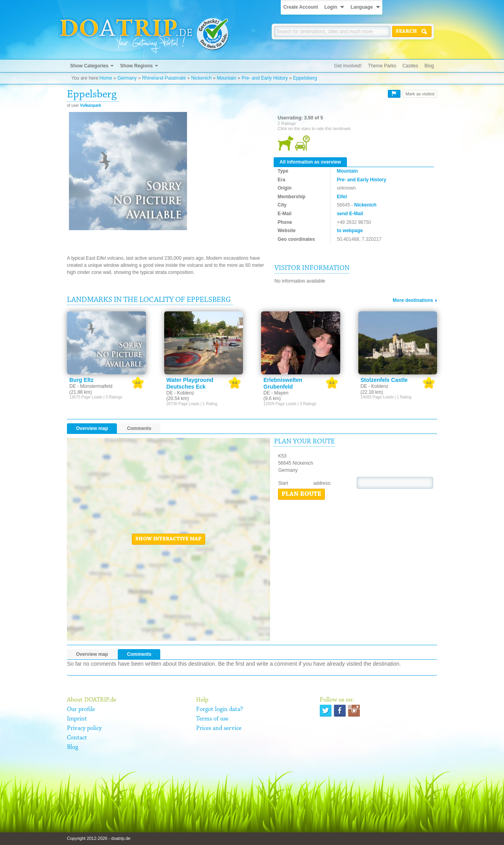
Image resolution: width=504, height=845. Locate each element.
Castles (410, 66)
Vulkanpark (91, 105)
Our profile (81, 709)
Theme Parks (382, 66)
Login (331, 7)
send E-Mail (350, 214)
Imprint (77, 719)
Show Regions (136, 66)
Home (106, 78)
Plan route (301, 494)
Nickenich (201, 78)
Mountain (227, 78)
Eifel (342, 197)
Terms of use (212, 719)
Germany (127, 78)
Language (362, 7)
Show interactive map (169, 539)
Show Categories (89, 66)
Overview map (92, 428)
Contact (77, 738)
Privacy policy (84, 728)
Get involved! (348, 66)
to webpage (350, 231)
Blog (429, 66)
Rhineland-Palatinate (164, 78)
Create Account (300, 7)
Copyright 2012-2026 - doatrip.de (99, 838)
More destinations (413, 300)
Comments (139, 428)
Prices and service (219, 728)
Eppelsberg (305, 78)
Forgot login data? (220, 709)
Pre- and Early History (265, 78)
